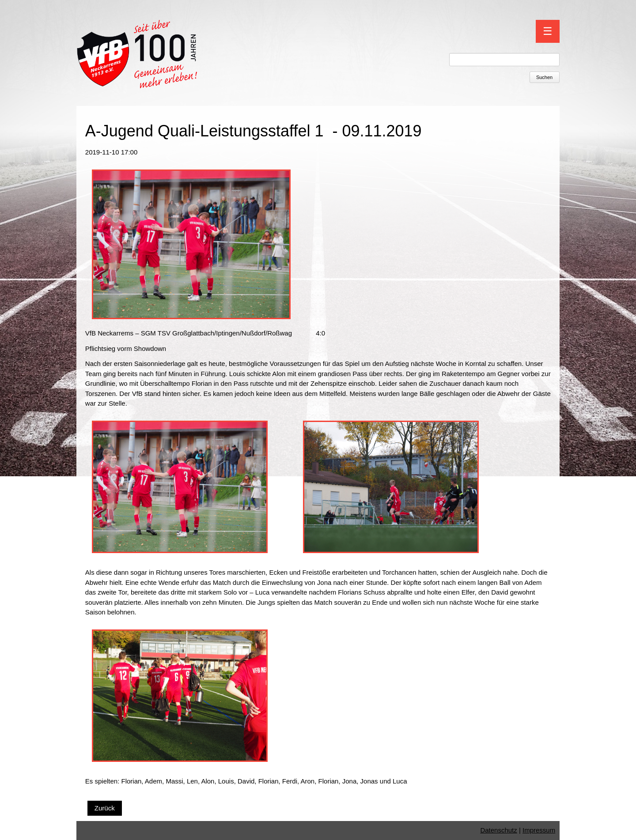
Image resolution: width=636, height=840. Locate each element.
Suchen (544, 77)
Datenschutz (498, 830)
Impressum (539, 830)
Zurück (105, 808)
